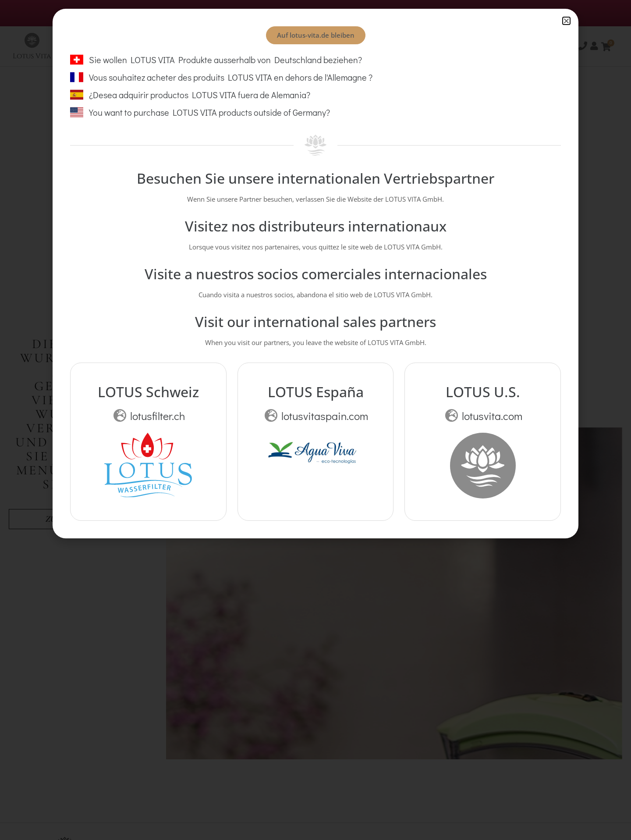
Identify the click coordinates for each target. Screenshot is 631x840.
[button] (566, 21)
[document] (315, 420)
